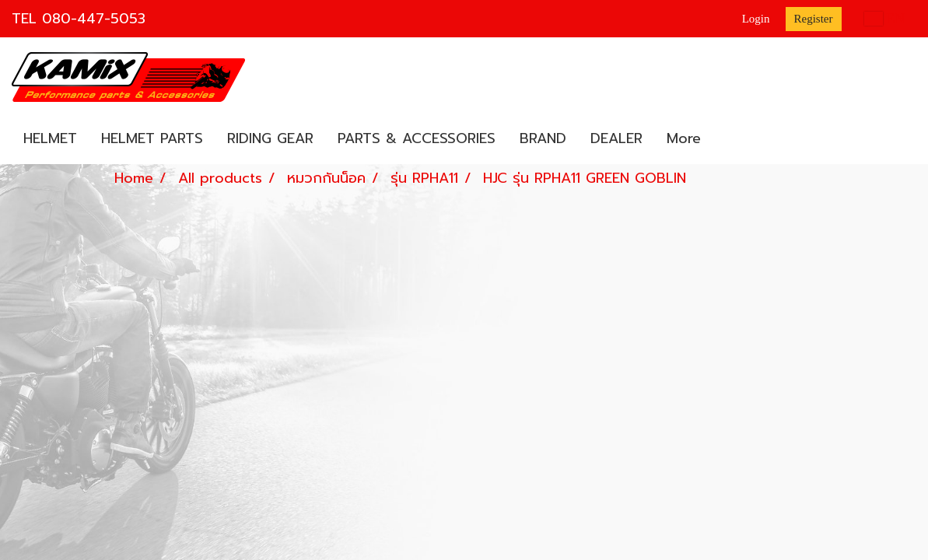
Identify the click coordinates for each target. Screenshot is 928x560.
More (684, 138)
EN (885, 19)
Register (814, 19)
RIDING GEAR (270, 138)
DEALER (616, 138)
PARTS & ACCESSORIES (417, 138)
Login (756, 19)
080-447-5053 (94, 19)
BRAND (543, 138)
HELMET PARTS (152, 138)
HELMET (50, 138)
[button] (727, 139)
